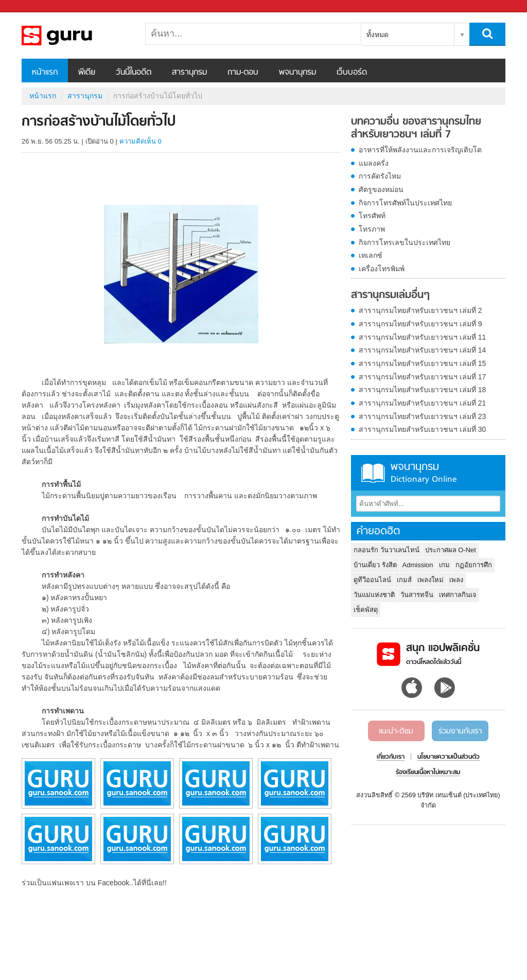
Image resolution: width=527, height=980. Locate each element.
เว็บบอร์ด (352, 73)
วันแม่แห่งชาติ (374, 595)
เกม (444, 565)
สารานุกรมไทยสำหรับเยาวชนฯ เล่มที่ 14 (422, 350)
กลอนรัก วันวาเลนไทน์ (387, 550)
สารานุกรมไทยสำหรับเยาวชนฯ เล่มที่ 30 (422, 429)
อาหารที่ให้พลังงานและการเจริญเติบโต (420, 150)
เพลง (456, 580)
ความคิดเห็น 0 (140, 141)
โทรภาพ (372, 229)
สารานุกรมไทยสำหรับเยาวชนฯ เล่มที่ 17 (422, 377)
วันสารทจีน (417, 595)
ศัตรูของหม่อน (381, 189)
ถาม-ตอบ (243, 73)
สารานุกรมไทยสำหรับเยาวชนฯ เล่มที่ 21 (422, 403)
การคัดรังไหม (380, 176)
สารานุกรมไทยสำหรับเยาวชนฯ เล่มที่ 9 (420, 324)
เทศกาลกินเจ (458, 595)
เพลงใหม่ (431, 580)
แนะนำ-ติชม (396, 731)
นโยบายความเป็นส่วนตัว (449, 757)
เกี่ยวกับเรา (391, 757)
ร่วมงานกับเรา (460, 731)
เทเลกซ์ (371, 255)
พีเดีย (87, 73)
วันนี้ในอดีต (134, 73)
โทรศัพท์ (372, 216)
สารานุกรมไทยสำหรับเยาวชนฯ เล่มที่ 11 (422, 337)
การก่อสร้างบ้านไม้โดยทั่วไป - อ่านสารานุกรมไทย (76, 36)
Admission (418, 565)
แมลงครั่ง (374, 163)
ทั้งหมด (377, 34)
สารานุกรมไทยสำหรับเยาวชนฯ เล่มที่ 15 (422, 363)
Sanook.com (31, 6)
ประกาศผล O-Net (451, 550)
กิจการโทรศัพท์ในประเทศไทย (405, 203)
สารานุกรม (189, 73)
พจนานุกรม (297, 73)
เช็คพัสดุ (366, 610)
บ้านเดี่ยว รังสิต (375, 565)
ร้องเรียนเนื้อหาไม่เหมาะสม (428, 773)
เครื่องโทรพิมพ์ (382, 269)
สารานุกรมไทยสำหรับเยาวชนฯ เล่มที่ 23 (422, 416)
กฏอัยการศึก (474, 565)
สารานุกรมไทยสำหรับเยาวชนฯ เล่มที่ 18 (422, 390)
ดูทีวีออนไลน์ (372, 580)
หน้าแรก (45, 73)
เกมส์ (404, 580)
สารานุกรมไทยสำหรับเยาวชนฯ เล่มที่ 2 (420, 310)
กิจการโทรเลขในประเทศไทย (405, 242)
